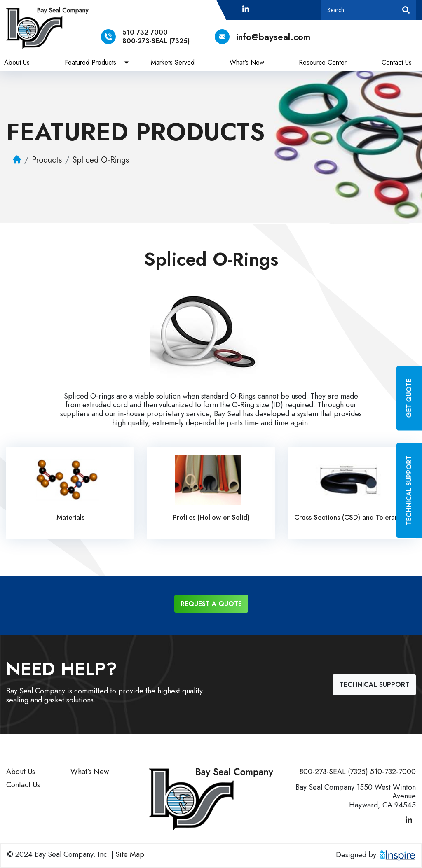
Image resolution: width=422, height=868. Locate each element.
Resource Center (323, 62)
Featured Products (90, 62)
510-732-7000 (145, 32)
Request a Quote (211, 604)
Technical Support (374, 685)
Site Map (130, 854)
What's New (247, 62)
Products (47, 160)
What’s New (90, 772)
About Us (17, 62)
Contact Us (397, 62)
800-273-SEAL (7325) (156, 41)
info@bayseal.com (263, 37)
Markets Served (173, 62)
